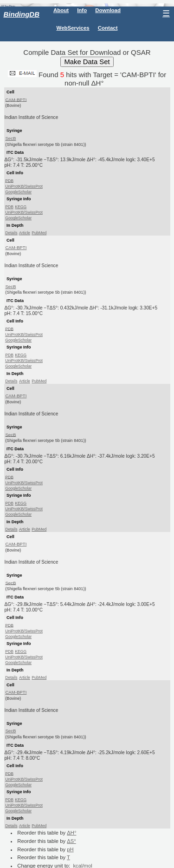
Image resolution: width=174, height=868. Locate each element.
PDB (9, 180)
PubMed (39, 233)
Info (82, 10)
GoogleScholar (18, 192)
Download (108, 10)
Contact (108, 28)
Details (11, 233)
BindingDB (22, 14)
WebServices (73, 28)
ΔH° (71, 833)
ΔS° (71, 841)
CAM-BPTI (16, 99)
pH (70, 849)
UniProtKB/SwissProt (24, 186)
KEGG (21, 207)
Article (25, 233)
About (61, 10)
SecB (10, 138)
